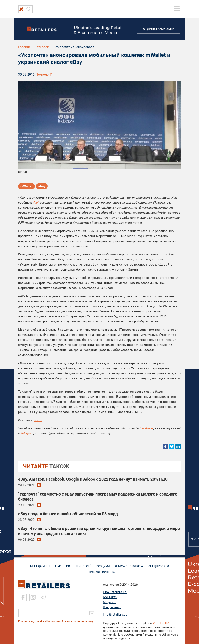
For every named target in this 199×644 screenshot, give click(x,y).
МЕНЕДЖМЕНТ (40, 564)
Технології (43, 47)
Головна (24, 47)
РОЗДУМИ (103, 564)
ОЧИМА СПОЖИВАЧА (129, 564)
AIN (36, 202)
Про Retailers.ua (115, 591)
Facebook (146, 428)
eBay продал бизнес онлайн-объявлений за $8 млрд (68, 514)
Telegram (27, 433)
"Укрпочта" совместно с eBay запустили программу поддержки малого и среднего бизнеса (98, 497)
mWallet (26, 186)
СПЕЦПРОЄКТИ (159, 564)
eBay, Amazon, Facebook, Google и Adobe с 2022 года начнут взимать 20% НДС (93, 479)
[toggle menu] (177, 9)
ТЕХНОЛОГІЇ (83, 564)
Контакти (110, 596)
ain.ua (38, 420)
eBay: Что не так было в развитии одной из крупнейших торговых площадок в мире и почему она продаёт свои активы (99, 531)
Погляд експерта (102, 570)
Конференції (112, 607)
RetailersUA (161, 623)
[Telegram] (44, 597)
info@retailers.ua (115, 614)
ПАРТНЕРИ (63, 564)
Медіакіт (109, 602)
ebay (42, 186)
